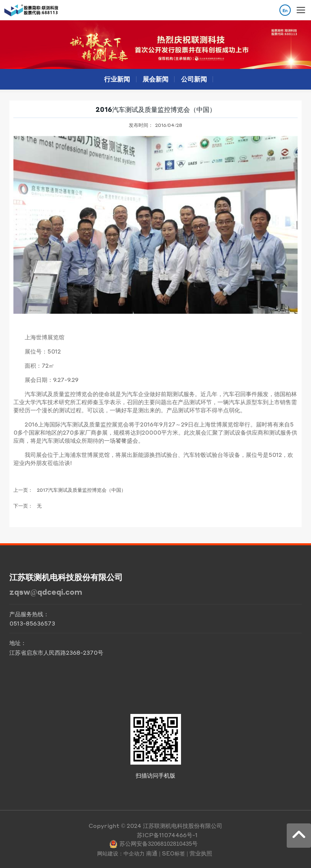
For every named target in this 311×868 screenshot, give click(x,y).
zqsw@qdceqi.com (46, 592)
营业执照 (201, 853)
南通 (152, 853)
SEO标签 (174, 853)
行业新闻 (117, 79)
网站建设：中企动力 (121, 853)
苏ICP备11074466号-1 (167, 835)
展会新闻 (155, 79)
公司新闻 (194, 79)
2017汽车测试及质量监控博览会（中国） (81, 490)
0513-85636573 (32, 623)
